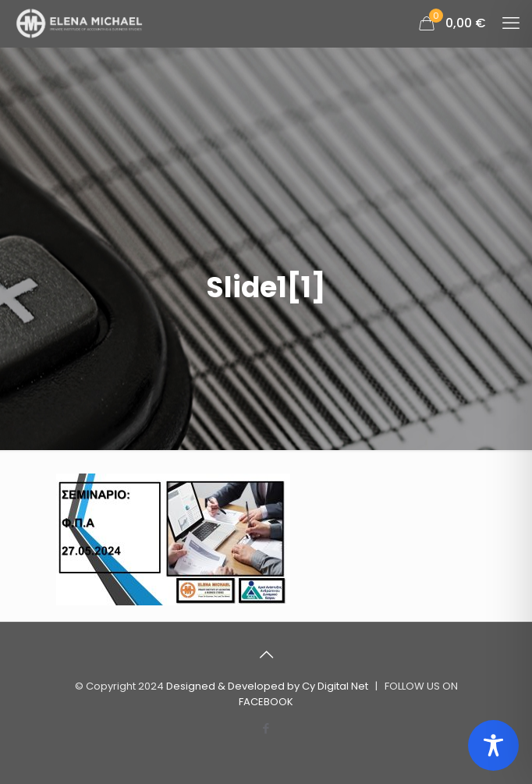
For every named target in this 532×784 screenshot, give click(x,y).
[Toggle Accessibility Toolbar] (493, 745)
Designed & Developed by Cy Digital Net (268, 686)
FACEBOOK (266, 702)
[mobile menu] (511, 23)
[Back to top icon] (266, 655)
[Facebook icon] (266, 728)
